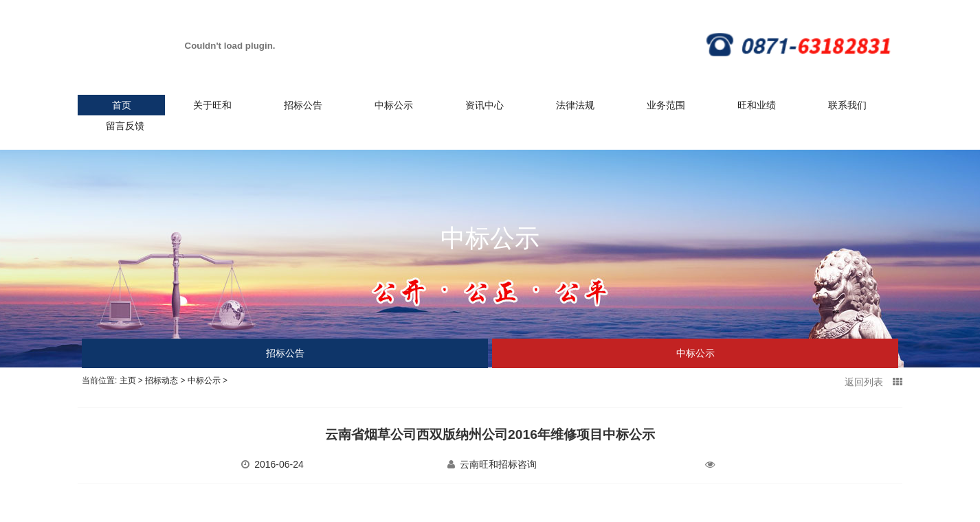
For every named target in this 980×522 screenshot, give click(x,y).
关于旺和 (212, 105)
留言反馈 (125, 126)
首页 (122, 105)
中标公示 (394, 105)
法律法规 (575, 105)
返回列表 (873, 382)
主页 (128, 381)
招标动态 (162, 381)
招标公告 (303, 105)
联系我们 (847, 105)
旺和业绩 (757, 105)
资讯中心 (485, 105)
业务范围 (666, 105)
